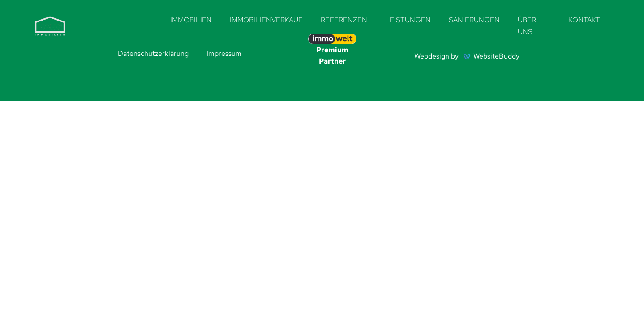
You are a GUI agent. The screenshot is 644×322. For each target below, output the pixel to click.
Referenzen (344, 20)
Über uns (527, 26)
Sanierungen (474, 20)
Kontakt (584, 20)
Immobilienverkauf (266, 20)
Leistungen (408, 20)
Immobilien (191, 20)
